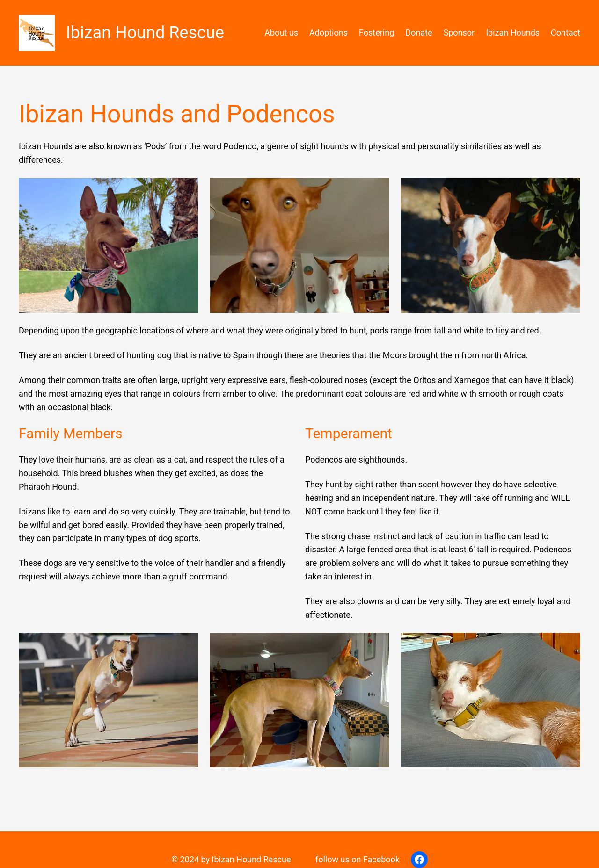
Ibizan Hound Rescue (145, 33)
